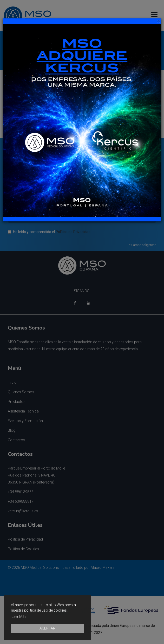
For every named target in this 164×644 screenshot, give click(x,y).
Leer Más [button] (19, 617)
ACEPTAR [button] (47, 628)
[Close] (158, 21)
